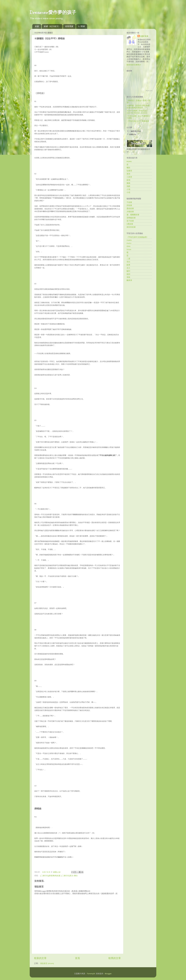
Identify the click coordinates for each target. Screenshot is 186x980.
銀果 (128, 265)
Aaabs (129, 240)
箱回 (128, 274)
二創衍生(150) (135, 131)
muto (129, 243)
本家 (37, 26)
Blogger (108, 974)
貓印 (128, 271)
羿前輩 (129, 205)
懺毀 (128, 168)
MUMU (129, 161)
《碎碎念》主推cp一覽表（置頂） (138, 101)
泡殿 (128, 186)
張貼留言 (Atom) (47, 963)
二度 (128, 259)
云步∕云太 (144, 36)
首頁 (78, 958)
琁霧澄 (129, 171)
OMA (129, 246)
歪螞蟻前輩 (131, 218)
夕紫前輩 (130, 212)
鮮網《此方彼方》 (52, 26)
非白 (128, 262)
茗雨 (128, 174)
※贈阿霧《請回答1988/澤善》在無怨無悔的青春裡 (139, 107)
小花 (128, 192)
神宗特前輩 (131, 227)
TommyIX (91, 974)
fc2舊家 (82, 26)
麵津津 (129, 280)
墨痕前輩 (130, 208)
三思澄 (129, 177)
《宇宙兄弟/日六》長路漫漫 (138, 121)
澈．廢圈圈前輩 (133, 215)
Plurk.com (149, 91)
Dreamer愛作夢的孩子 (53, 12)
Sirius (129, 249)
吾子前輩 (130, 221)
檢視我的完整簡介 (134, 65)
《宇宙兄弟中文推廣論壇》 (137, 237)
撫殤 (128, 183)
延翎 (128, 180)
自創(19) (133, 134)
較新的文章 (40, 958)
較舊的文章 (115, 958)
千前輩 (129, 202)
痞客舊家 (69, 26)
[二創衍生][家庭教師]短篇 (50, 876)
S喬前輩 (130, 224)
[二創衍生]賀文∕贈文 (70, 876)
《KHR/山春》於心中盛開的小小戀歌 (139, 117)
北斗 (128, 268)
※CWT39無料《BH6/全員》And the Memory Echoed (138, 112)
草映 (128, 277)
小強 (128, 189)
